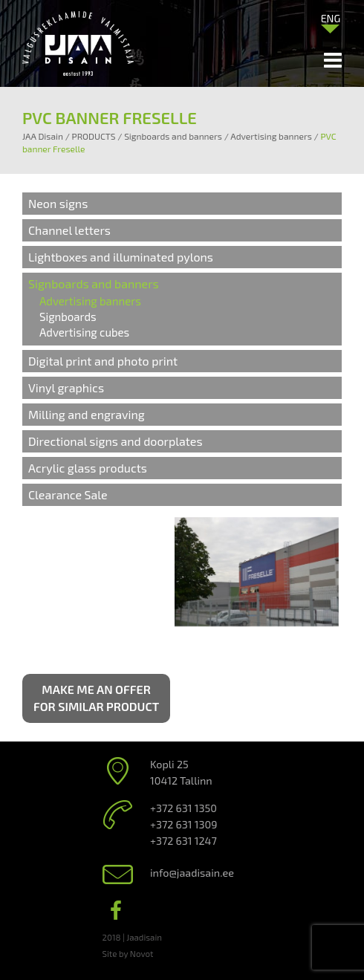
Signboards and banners (94, 283)
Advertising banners (90, 301)
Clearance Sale (68, 494)
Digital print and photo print (103, 361)
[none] (331, 22)
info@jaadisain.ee (192, 873)
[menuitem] (331, 18)
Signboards (68, 317)
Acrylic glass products (88, 468)
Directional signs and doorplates (116, 441)
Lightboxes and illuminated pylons (121, 257)
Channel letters (69, 230)
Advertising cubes (84, 332)
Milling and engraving (87, 414)
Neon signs (58, 203)
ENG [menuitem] (331, 18)
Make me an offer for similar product (96, 698)
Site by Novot (128, 953)
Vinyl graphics (66, 387)
